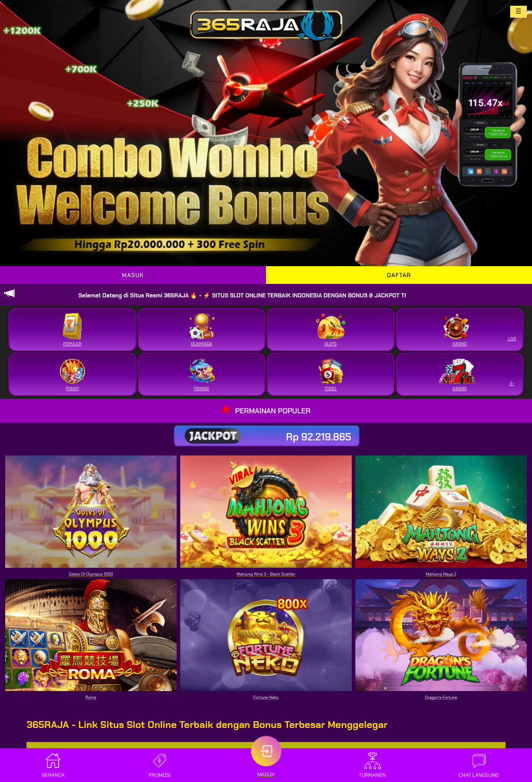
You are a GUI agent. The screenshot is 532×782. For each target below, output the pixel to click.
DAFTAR (399, 275)
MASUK (133, 275)
